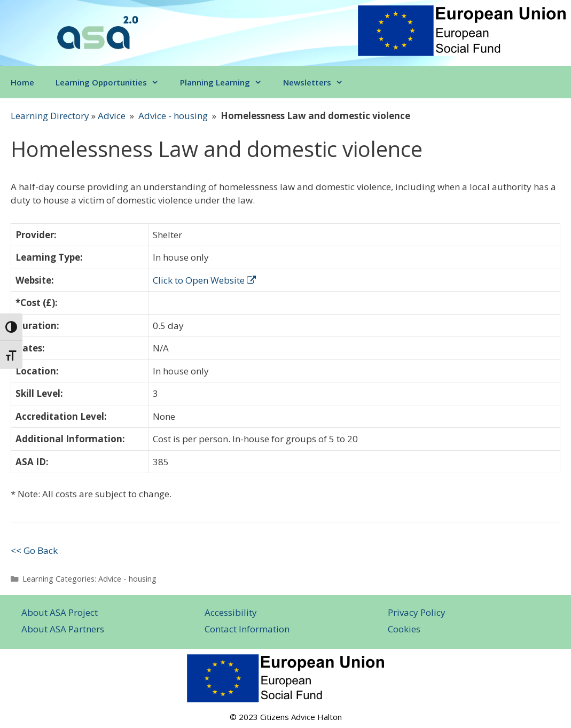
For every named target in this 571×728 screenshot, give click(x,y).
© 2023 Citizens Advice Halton (286, 717)
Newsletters (318, 82)
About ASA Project (60, 612)
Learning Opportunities (112, 82)
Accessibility (231, 612)
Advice (112, 116)
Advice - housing (173, 116)
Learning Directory (50, 116)
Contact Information (247, 629)
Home (22, 82)
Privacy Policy (417, 612)
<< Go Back (34, 550)
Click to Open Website (204, 280)
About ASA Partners (63, 629)
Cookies (404, 629)
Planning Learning (226, 82)
